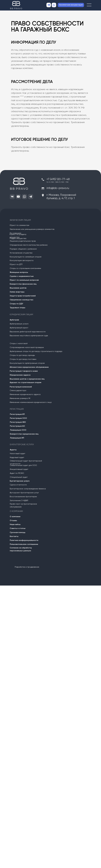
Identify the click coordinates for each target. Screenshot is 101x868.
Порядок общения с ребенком (23, 249)
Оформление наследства (21, 300)
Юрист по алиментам (19, 225)
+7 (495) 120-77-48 (58, 179)
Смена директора (18, 391)
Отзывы (13, 521)
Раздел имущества (18, 238)
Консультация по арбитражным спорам (27, 363)
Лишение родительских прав (23, 241)
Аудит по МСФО (17, 473)
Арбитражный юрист (19, 328)
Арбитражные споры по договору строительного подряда (36, 351)
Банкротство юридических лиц (24, 434)
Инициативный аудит (19, 469)
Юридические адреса (20, 375)
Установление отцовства (21, 253)
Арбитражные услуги (19, 324)
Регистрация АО (17, 426)
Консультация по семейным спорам (26, 257)
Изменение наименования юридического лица (31, 402)
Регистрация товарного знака (24, 371)
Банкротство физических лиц (23, 284)
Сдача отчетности (18, 485)
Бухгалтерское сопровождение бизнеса (28, 489)
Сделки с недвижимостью (22, 276)
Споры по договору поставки (23, 359)
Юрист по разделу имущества (18, 236)
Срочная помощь (18, 532)
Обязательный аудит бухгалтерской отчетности (26, 462)
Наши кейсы (15, 524)
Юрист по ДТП (16, 264)
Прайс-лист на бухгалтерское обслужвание (23, 505)
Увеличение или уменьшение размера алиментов (32, 229)
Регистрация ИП (17, 414)
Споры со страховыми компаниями (25, 268)
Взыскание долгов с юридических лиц (27, 379)
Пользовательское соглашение (24, 544)
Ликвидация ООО (18, 430)
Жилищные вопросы (19, 272)
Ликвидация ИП (17, 438)
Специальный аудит (19, 477)
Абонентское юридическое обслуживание (29, 367)
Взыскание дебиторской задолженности (28, 332)
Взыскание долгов (18, 288)
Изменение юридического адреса (25, 394)
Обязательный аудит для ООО (23, 465)
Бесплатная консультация (71, 5)
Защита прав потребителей (23, 296)
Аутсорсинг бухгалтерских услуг (24, 493)
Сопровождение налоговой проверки (27, 347)
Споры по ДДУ (16, 304)
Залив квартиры (17, 292)
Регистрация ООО (18, 418)
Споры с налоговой (19, 344)
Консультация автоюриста (22, 261)
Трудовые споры (17, 308)
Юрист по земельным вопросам (24, 280)
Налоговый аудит (18, 454)
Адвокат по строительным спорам (26, 383)
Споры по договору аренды (22, 355)
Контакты (14, 536)
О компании (15, 517)
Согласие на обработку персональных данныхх (21, 549)
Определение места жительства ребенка (29, 245)
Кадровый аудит (17, 458)
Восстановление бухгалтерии (23, 497)
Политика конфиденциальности (24, 540)
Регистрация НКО (18, 422)
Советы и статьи (18, 528)
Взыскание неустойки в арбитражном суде (29, 336)
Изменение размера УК (20, 398)
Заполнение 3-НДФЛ (19, 501)
